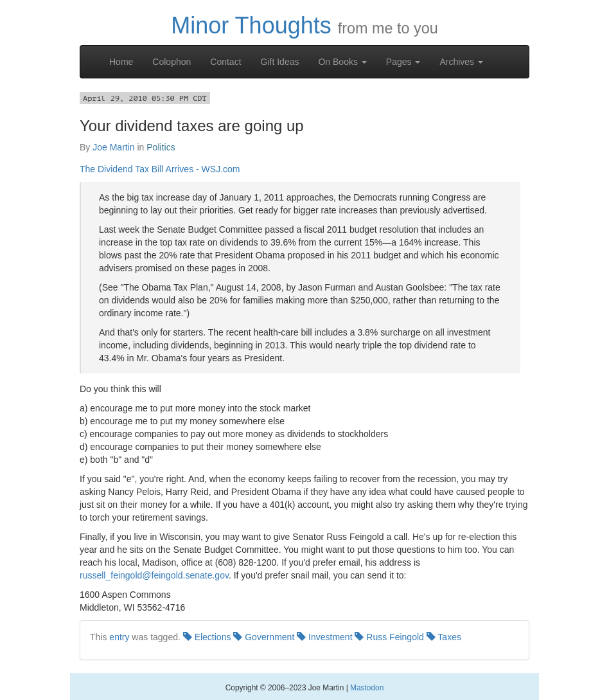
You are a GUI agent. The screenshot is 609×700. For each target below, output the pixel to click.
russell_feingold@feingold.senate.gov (154, 575)
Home (121, 62)
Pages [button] (403, 62)
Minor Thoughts (251, 25)
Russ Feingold (389, 637)
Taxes (444, 637)
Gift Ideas (280, 62)
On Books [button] (342, 62)
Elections (207, 637)
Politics (161, 147)
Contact (225, 62)
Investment (324, 637)
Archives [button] (461, 62)
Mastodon (367, 688)
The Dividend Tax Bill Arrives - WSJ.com (160, 169)
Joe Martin (113, 147)
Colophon (172, 62)
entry (119, 637)
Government (264, 637)
